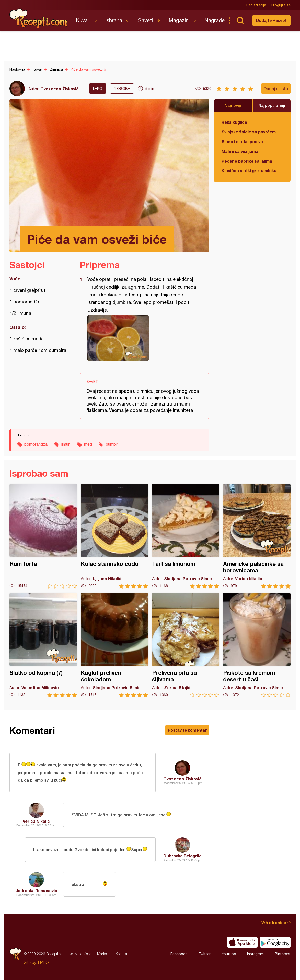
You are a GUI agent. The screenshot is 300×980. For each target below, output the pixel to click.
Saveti (145, 20)
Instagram (255, 954)
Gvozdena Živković (60, 89)
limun (66, 444)
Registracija (256, 5)
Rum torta (43, 536)
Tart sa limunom (186, 536)
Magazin (179, 20)
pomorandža (36, 444)
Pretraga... (240, 20)
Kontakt (121, 954)
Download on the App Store (242, 942)
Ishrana (114, 20)
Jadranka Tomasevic (36, 891)
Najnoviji (233, 105)
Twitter (205, 954)
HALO (43, 962)
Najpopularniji (272, 105)
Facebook (179, 954)
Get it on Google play (275, 942)
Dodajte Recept (271, 20)
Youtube (229, 954)
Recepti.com (39, 18)
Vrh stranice (274, 922)
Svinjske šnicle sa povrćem (249, 132)
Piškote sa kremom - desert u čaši (257, 645)
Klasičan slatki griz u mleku (249, 171)
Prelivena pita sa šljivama (186, 645)
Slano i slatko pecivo (242, 142)
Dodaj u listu (276, 88)
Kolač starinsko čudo (114, 536)
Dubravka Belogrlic (182, 856)
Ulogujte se (281, 5)
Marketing (105, 954)
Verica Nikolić (36, 821)
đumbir (112, 444)
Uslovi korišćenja (81, 954)
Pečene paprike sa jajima (247, 161)
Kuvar (83, 20)
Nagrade (215, 20)
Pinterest (283, 954)
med (88, 444)
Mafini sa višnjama (240, 151)
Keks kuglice (234, 122)
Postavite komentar (187, 730)
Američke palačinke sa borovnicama (257, 536)
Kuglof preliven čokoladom (114, 645)
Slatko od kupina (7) (43, 645)
